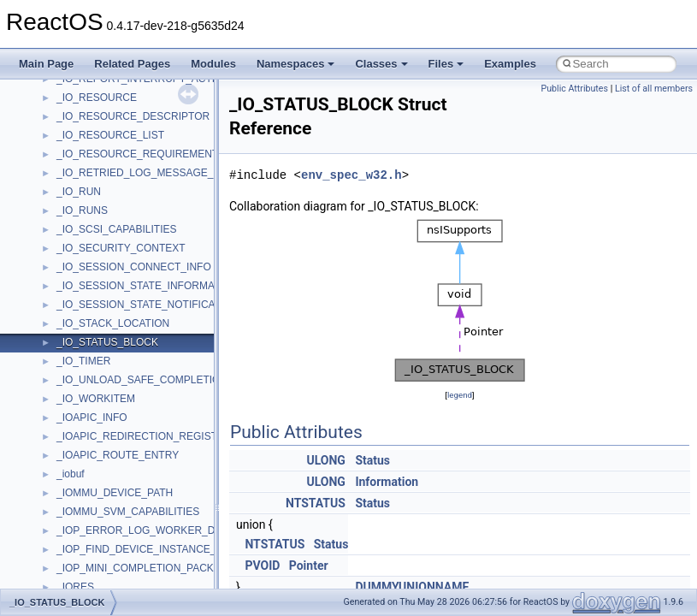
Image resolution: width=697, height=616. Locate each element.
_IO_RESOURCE (97, 98)
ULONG (325, 460)
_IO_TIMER (83, 361)
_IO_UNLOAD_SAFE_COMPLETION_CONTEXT (169, 380)
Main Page (46, 64)
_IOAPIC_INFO (92, 418)
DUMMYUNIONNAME (412, 587)
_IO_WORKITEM (96, 399)
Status (372, 460)
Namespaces (296, 64)
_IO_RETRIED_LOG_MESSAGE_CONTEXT (159, 173)
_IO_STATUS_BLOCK (107, 342)
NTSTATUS (316, 503)
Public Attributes (574, 89)
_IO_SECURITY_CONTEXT (121, 248)
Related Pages (132, 64)
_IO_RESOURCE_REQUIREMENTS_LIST (154, 154)
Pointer (309, 566)
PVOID (262, 566)
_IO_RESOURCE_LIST (110, 135)
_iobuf (71, 474)
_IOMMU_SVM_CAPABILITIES (128, 512)
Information (387, 482)
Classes (381, 64)
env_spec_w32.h (351, 175)
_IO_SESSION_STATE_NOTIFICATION (148, 305)
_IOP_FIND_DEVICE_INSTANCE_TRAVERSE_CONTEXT (191, 549)
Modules (213, 64)
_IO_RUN (79, 192)
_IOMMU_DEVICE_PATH (115, 493)
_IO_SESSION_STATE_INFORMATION (148, 286)
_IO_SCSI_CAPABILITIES (117, 229)
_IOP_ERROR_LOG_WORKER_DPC (143, 530)
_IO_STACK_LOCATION (113, 323)
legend (460, 395)
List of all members (654, 89)
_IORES (75, 587)
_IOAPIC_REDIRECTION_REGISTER (144, 436)
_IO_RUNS (82, 210)
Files (446, 64)
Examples (510, 64)
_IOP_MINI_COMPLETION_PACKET (142, 568)
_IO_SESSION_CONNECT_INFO (134, 267)
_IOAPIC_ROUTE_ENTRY (118, 455)
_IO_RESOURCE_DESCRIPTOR (133, 116)
